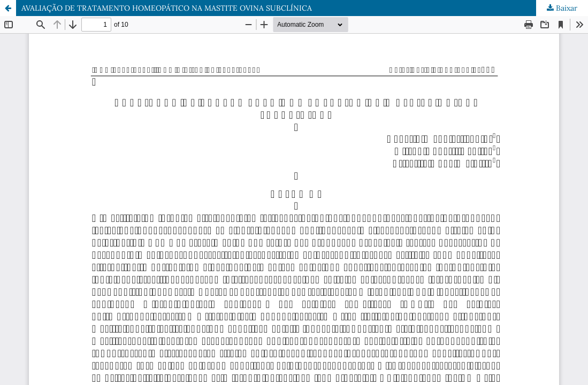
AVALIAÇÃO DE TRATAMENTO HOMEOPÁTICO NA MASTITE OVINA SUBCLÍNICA (167, 8)
